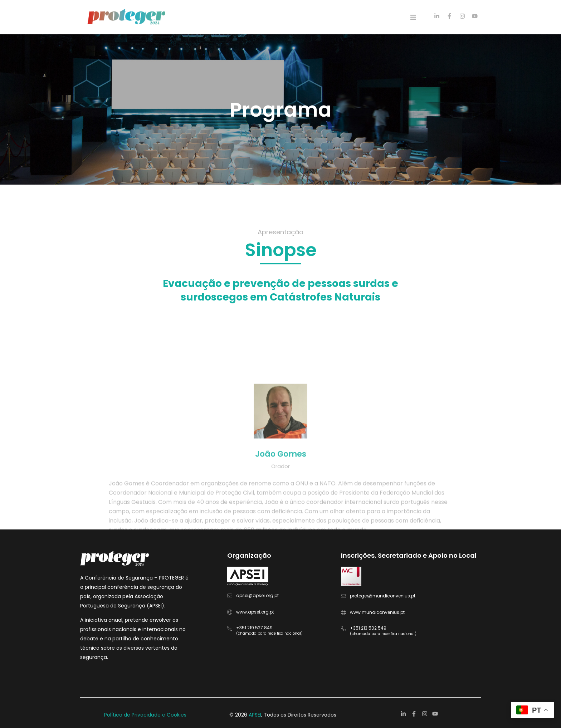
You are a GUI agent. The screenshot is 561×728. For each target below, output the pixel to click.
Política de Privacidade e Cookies (145, 715)
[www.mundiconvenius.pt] (343, 612)
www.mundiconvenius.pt (377, 612)
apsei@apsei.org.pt (257, 595)
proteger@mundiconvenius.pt (383, 596)
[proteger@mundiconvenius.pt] (343, 596)
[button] (413, 17)
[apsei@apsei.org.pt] (230, 596)
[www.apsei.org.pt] (230, 612)
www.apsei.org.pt (255, 612)
